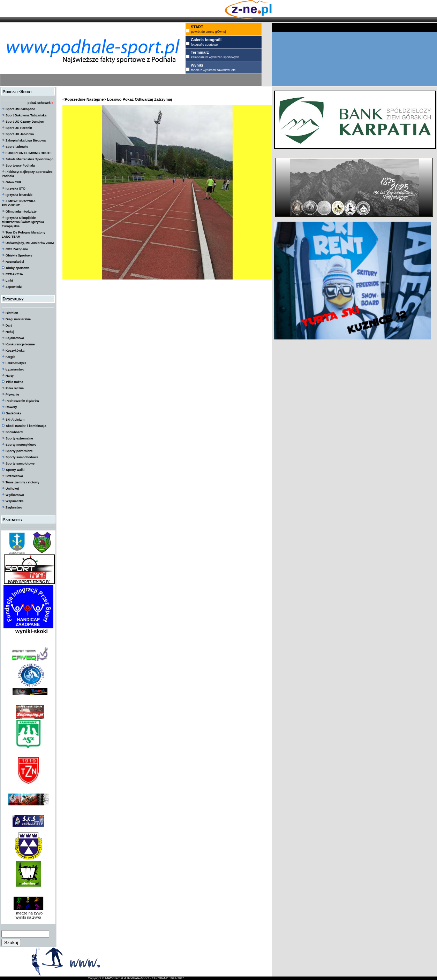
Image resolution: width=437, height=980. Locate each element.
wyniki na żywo (28, 917)
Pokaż (128, 99)
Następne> (96, 99)
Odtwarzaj (144, 99)
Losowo (114, 99)
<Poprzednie (74, 99)
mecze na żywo (28, 913)
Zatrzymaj (163, 99)
